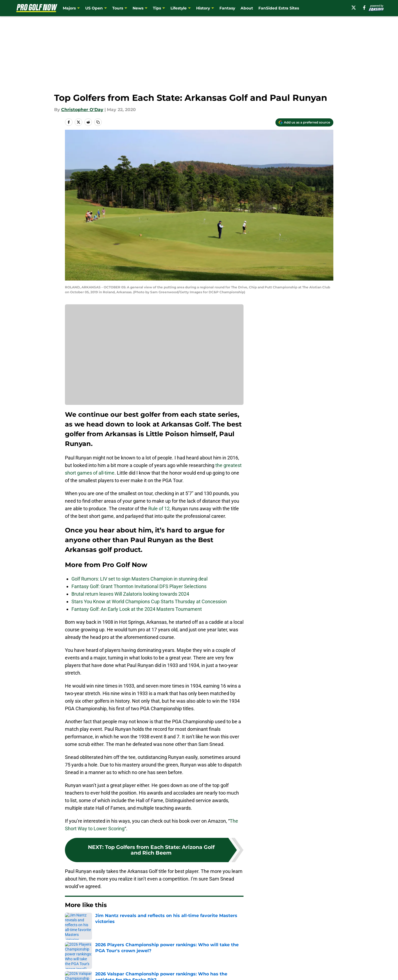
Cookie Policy (260, 969)
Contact (196, 959)
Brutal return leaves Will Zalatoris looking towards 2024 (130, 594)
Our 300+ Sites (261, 959)
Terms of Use (202, 969)
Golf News (92, 921)
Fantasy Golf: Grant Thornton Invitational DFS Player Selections (139, 586)
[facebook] (364, 8)
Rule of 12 (159, 509)
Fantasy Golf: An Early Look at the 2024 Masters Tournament (137, 609)
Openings (147, 959)
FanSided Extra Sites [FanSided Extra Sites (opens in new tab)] (279, 8)
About (247, 8)
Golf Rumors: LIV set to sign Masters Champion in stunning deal (139, 579)
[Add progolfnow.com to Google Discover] (304, 122)
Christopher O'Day (82, 110)
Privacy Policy (151, 969)
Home (71, 921)
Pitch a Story (77, 969)
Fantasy (227, 8)
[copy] (98, 122)
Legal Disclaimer (316, 969)
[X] (354, 8)
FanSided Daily (314, 959)
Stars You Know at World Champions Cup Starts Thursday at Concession (149, 601)
